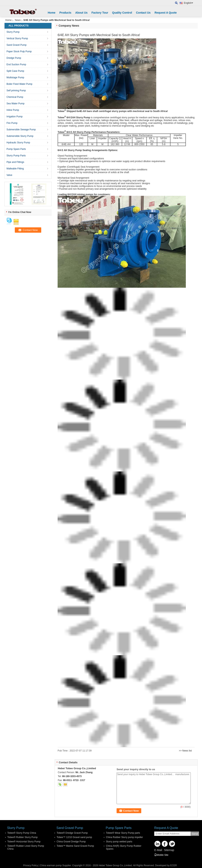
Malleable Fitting (15, 169)
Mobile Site (161, 855)
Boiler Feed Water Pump (19, 84)
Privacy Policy (31, 865)
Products (65, 13)
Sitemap (169, 850)
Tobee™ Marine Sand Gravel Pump (75, 846)
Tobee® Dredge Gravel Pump (72, 833)
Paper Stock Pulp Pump (19, 51)
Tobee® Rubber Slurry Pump (22, 837)
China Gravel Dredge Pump (71, 842)
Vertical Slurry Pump (17, 38)
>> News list (185, 751)
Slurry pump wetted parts (119, 842)
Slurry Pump (13, 32)
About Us (81, 13)
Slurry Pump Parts (16, 156)
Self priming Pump (16, 91)
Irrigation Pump (14, 117)
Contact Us (143, 13)
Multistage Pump (15, 77)
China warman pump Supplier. (56, 865)
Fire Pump (12, 123)
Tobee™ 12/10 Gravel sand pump (74, 837)
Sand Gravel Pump (16, 45)
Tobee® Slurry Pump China (22, 833)
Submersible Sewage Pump (21, 130)
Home (52, 13)
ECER (173, 865)
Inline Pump (13, 110)
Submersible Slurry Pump (20, 136)
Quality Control (122, 13)
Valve (9, 175)
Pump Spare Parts (16, 149)
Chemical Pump (15, 97)
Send (195, 834)
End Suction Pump (16, 64)
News (18, 20)
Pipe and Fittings (15, 162)
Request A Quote (166, 13)
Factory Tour (100, 13)
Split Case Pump (15, 71)
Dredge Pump (14, 58)
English (188, 3)
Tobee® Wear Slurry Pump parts (123, 833)
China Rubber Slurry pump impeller (124, 837)
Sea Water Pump (15, 104)
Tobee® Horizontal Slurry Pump (24, 842)
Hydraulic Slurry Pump (18, 143)
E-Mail (158, 850)
